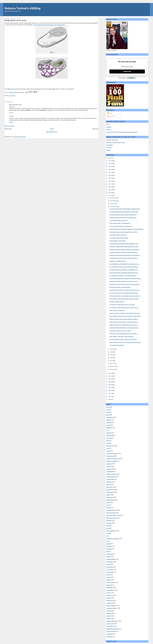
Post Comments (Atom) (19, 137)
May (111, 358)
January (112, 369)
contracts (109, 464)
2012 (110, 373)
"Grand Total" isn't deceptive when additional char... (124, 244)
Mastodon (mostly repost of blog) (116, 142)
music (108, 564)
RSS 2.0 (109, 129)
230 (107, 412)
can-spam (109, 438)
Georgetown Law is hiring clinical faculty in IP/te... (124, 232)
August (112, 349)
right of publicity (111, 606)
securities (109, 611)
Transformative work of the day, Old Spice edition (124, 258)
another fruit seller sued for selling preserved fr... (123, 215)
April (111, 361)
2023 (110, 167)
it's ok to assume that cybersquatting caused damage (125, 209)
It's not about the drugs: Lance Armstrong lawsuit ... (124, 267)
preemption (110, 588)
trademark (109, 626)
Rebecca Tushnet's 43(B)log (23, 8)
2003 (110, 399)
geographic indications (113, 539)
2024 (110, 164)
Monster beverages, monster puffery (120, 287)
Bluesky (109, 150)
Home (52, 129)
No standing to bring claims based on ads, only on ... (125, 307)
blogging (109, 433)
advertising (109, 417)
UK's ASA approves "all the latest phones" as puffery (124, 296)
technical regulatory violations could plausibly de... (124, 252)
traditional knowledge (112, 629)
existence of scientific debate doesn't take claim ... (124, 334)
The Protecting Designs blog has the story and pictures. (49, 25)
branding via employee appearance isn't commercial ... (125, 255)
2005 (110, 393)
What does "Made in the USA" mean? (120, 331)
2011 (110, 376)
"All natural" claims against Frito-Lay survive (122, 304)
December (113, 198)
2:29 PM (11, 122)
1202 (108, 410)
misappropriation (111, 559)
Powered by (127, 78)
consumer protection (112, 459)
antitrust (109, 420)
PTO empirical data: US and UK (119, 220)
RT (10, 116)
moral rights (110, 562)
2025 (110, 161)
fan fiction (109, 520)
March (112, 364)
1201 (108, 407)
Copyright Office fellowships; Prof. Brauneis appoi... (124, 328)
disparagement (111, 500)
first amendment (111, 531)
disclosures (110, 497)
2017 (110, 184)
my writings (110, 569)
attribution (109, 428)
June (111, 355)
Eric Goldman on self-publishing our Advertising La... (125, 264)
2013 (110, 196)
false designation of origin (114, 515)
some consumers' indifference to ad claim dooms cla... (125, 313)
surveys (109, 616)
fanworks (109, 523)
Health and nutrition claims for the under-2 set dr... (124, 281)
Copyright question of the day (118, 235)
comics (108, 451)
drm (107, 505)
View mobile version (52, 132)
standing (109, 613)
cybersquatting (111, 479)
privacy (108, 593)
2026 (110, 158)
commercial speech (112, 453)
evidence (109, 508)
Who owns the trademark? (117, 310)
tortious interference (112, 621)
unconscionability (111, 631)
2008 (110, 385)
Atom (108, 124)
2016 (110, 187)
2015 (110, 190)
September (113, 207)
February (113, 366)
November (113, 201)
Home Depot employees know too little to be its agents (125, 316)
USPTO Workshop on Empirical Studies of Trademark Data (126, 229)
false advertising (111, 510)
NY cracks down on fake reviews (119, 238)
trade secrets (110, 624)
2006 (110, 391)
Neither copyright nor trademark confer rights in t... (124, 325)
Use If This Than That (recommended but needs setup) (122, 132)
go (107, 541)
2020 (110, 175)
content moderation (112, 461)
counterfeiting (110, 471)
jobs (107, 551)
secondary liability (111, 608)
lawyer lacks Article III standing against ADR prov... (124, 273)
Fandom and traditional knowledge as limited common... (126, 278)
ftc (107, 533)
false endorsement (112, 518)
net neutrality (110, 572)
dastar (108, 484)
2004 (110, 396)
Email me (109, 148)
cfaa (108, 441)
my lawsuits (110, 567)
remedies (109, 603)
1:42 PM (11, 113)
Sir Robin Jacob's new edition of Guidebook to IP (124, 270)
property (109, 598)
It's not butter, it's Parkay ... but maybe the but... (123, 276)
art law (108, 425)
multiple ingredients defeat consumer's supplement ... (125, 249)
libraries (109, 557)
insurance (109, 546)
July (111, 352)
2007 (110, 388)
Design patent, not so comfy (118, 241)
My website (110, 145)
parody (108, 575)
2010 (110, 379)
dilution (108, 495)
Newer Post (8, 129)
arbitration (109, 423)
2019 (110, 178)
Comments (111, 116)
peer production (111, 582)
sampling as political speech (118, 261)
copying (109, 466)
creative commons (112, 474)
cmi (107, 448)
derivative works (111, 490)
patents (108, 580)
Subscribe (127, 71)
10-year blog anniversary (117, 345)
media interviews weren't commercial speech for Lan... (125, 290)
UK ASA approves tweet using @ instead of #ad (123, 339)
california (109, 435)
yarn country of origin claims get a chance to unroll (124, 299)
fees (108, 528)
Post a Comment (9, 126)
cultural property (111, 477)
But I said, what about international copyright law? (124, 293)
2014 (110, 193)
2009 (110, 382)
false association (111, 513)
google (108, 544)
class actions (110, 446)
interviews (109, 549)
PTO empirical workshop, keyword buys (121, 226)
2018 (110, 181)
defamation (109, 487)
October (112, 204)
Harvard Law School (112, 140)
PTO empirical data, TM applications (120, 223)
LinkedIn (109, 127)
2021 (110, 172)
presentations (110, 590)
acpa (108, 415)
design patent (12, 96)
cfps (107, 443)
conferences (110, 456)
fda (107, 526)
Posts (110, 113)
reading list (109, 600)
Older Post (95, 129)
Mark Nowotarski (14, 105)
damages (109, 482)
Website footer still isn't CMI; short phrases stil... (123, 218)
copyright (109, 469)
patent (108, 577)
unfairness (109, 634)
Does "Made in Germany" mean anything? (122, 336)
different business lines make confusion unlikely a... (124, 319)
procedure (109, 595)
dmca (108, 502)
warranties (109, 637)
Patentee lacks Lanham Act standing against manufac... (125, 342)
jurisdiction (109, 554)
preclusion (109, 585)
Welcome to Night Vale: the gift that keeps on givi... (124, 246)
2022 (110, 170)
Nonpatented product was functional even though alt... (125, 284)
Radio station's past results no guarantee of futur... (124, 322)
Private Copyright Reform (117, 302)
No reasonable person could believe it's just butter (124, 212)
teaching (109, 618)
